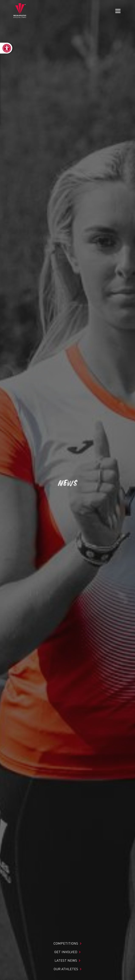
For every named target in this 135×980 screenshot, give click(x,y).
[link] (6, 48)
